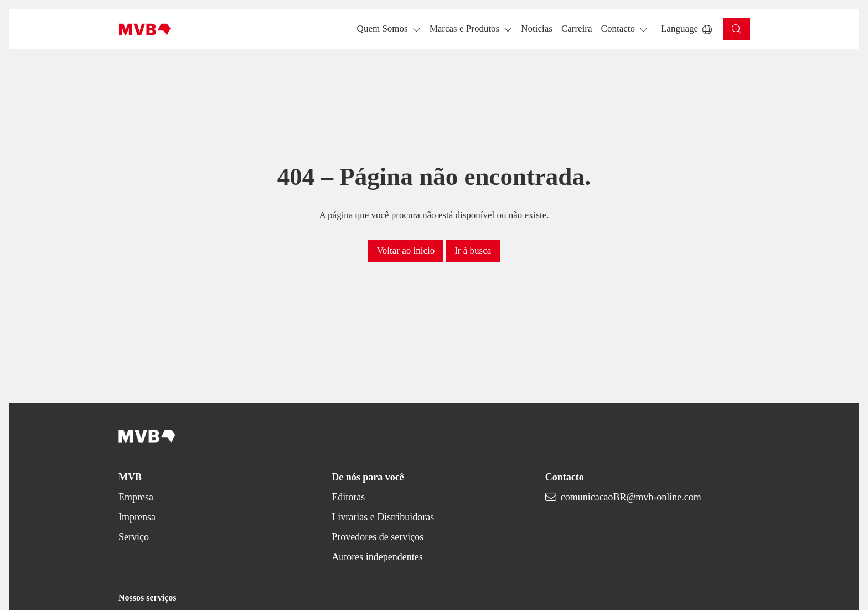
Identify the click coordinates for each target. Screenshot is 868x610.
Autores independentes (377, 557)
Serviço (134, 537)
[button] (537, 29)
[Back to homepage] (145, 29)
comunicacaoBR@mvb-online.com (631, 497)
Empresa (136, 497)
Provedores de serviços (378, 537)
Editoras (348, 497)
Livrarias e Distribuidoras (383, 517)
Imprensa (137, 517)
